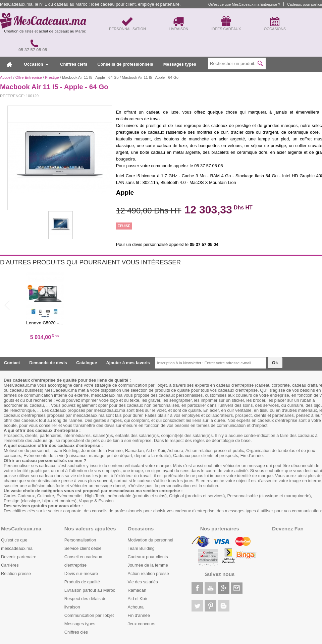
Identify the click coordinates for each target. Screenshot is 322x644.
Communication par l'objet (89, 615)
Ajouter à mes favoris (128, 363)
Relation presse (16, 573)
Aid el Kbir (138, 599)
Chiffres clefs (74, 64)
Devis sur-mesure (81, 573)
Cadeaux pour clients (148, 557)
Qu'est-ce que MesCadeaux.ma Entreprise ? (244, 4)
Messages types (180, 64)
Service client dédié (83, 548)
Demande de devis (48, 363)
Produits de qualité (82, 582)
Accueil (6, 77)
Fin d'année (139, 615)
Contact (12, 363)
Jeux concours (142, 624)
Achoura (136, 607)
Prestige (52, 77)
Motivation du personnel (151, 540)
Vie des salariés (143, 582)
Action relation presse (148, 573)
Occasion (36, 64)
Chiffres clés (76, 632)
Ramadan (137, 590)
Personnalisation (80, 540)
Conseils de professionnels (125, 64)
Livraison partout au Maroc (90, 590)
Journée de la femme (148, 565)
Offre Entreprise (29, 77)
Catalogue (87, 363)
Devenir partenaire (19, 557)
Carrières (10, 565)
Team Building (141, 548)
